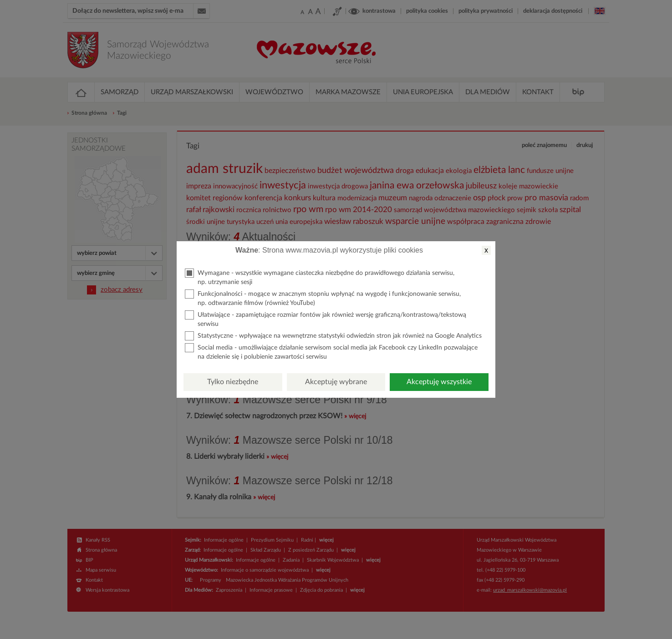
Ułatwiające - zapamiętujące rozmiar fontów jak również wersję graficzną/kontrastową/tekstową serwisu (326, 319)
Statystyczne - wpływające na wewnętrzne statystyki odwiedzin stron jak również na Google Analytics (333, 336)
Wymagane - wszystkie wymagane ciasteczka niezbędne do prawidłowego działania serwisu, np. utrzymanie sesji (320, 277)
